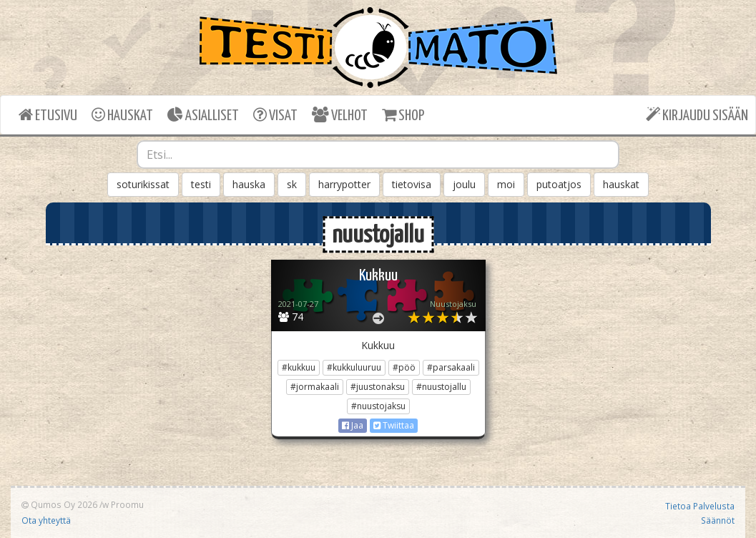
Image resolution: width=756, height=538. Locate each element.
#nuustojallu (441, 387)
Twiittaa (394, 425)
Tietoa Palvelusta (700, 506)
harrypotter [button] (344, 184)
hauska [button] (249, 184)
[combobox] (378, 155)
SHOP (403, 115)
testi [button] (201, 184)
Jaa (353, 425)
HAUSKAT (122, 115)
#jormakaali (315, 387)
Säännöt (718, 520)
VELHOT (340, 115)
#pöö (404, 367)
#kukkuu (299, 367)
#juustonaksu (378, 387)
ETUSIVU (48, 115)
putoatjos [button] (559, 184)
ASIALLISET (203, 115)
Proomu (127, 504)
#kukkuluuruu (354, 367)
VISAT (275, 115)
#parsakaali (451, 367)
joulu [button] (464, 184)
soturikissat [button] (143, 184)
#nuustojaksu (378, 406)
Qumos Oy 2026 (59, 504)
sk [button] (292, 184)
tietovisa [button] (412, 184)
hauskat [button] (621, 184)
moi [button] (506, 184)
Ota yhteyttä (46, 520)
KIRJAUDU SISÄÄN (697, 115)
